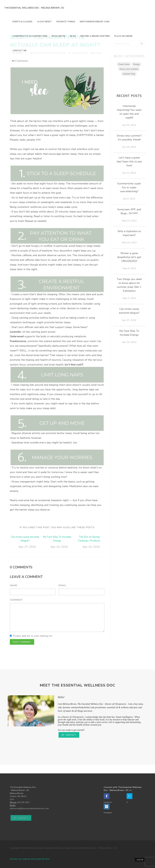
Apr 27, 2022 (27, 547)
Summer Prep (129, 74)
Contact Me (20, 51)
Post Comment (22, 642)
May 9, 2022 (129, 268)
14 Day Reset (44, 22)
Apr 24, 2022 (59, 547)
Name (14, 585)
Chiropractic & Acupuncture (30, 36)
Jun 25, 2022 (129, 125)
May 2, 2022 (129, 298)
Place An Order (123, 36)
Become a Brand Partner (95, 36)
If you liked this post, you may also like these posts (57, 527)
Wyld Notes (59, 36)
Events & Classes (22, 22)
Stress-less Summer (129, 69)
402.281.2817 (24, 802)
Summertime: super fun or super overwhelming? (129, 187)
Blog (73, 36)
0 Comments (20, 61)
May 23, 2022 (129, 221)
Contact (69, 735)
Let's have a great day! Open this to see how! (129, 162)
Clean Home (124, 64)
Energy (136, 64)
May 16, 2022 (129, 243)
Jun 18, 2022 (129, 147)
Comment (16, 600)
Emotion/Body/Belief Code (95, 22)
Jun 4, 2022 (129, 199)
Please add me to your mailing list (33, 636)
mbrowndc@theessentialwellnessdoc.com (29, 808)
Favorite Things (66, 22)
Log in (140, 860)
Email (62, 585)
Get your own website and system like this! (30, 859)
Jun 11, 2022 (129, 173)
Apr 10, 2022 (91, 547)
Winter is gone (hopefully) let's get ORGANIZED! (129, 257)
